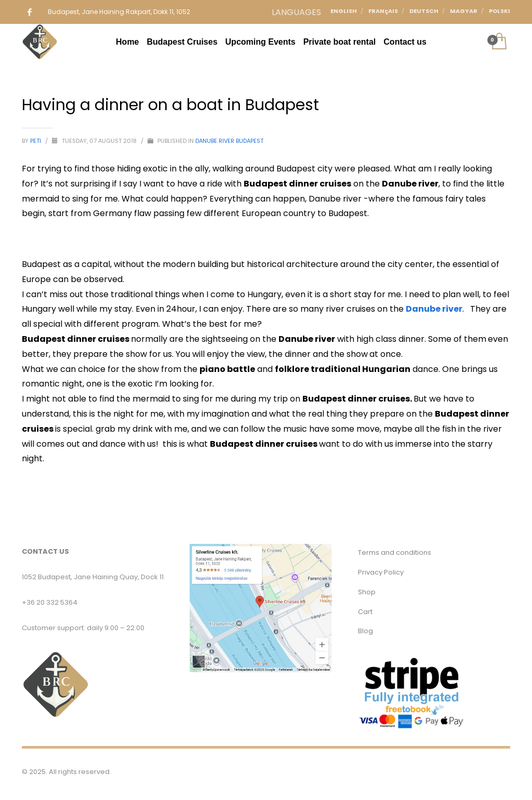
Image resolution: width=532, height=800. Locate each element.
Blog (365, 631)
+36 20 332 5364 (50, 602)
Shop (367, 592)
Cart (365, 612)
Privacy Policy (381, 572)
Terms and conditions (395, 552)
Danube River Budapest (229, 141)
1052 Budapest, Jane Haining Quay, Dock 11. (94, 577)
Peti (36, 141)
